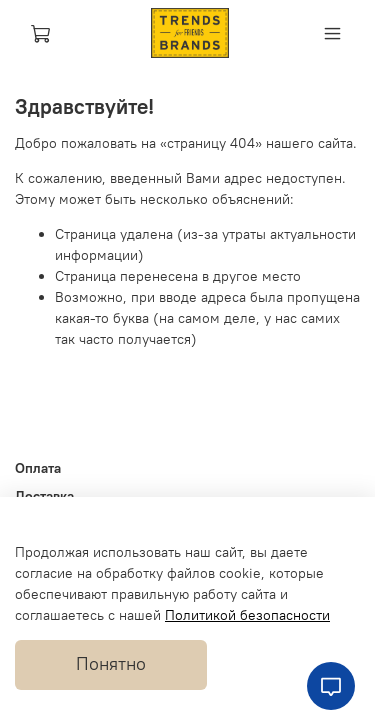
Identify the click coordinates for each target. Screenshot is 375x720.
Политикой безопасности (247, 615)
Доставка (44, 496)
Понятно (111, 664)
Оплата (38, 468)
